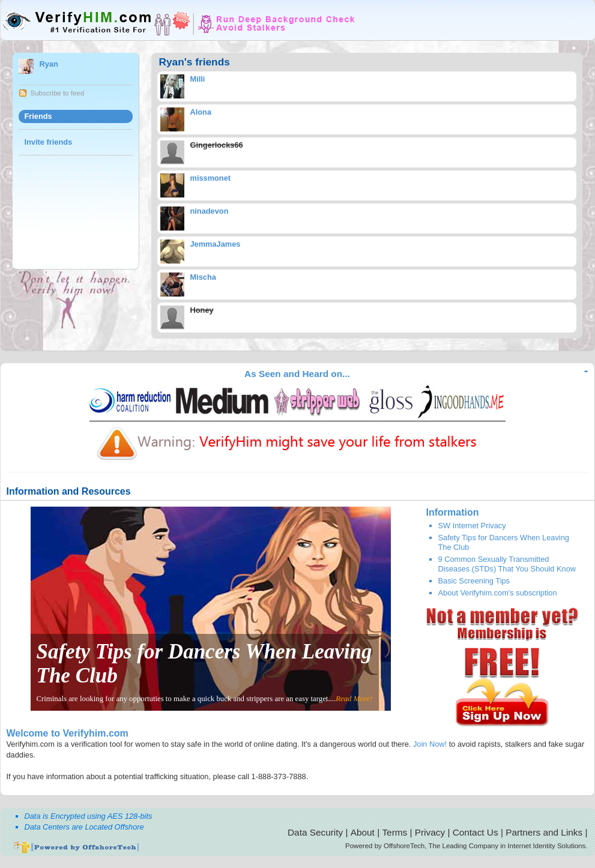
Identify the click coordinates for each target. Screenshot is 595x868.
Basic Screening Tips (474, 581)
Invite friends (49, 142)
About (363, 832)
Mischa (203, 277)
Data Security (315, 832)
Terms (394, 832)
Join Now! (430, 744)
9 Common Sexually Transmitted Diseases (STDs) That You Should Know (507, 564)
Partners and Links (544, 832)
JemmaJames (216, 244)
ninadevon (210, 211)
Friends (38, 116)
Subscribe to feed (58, 93)
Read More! (354, 699)
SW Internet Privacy (472, 526)
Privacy (430, 832)
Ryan (49, 64)
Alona (201, 112)
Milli (198, 79)
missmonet (211, 178)
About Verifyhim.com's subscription (498, 593)
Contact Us (476, 832)
